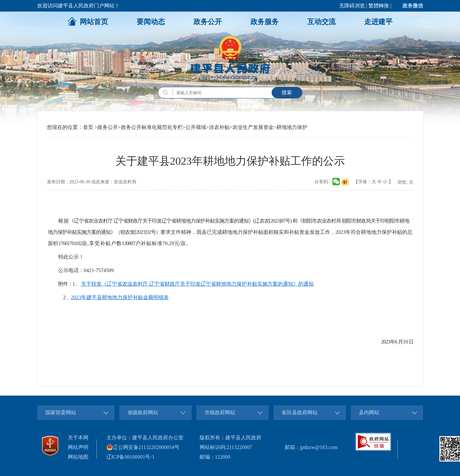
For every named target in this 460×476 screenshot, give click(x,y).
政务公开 (208, 22)
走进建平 (378, 22)
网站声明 (78, 447)
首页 (88, 127)
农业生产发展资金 (253, 127)
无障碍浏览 (352, 6)
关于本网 (78, 438)
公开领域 (196, 127)
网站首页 (88, 21)
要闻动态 (151, 22)
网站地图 (78, 457)
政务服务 (265, 22)
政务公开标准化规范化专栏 (152, 127)
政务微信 (413, 6)
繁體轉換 (379, 6)
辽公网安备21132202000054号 (143, 447)
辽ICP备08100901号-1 (131, 457)
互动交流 (321, 22)
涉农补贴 (219, 127)
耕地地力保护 (292, 127)
